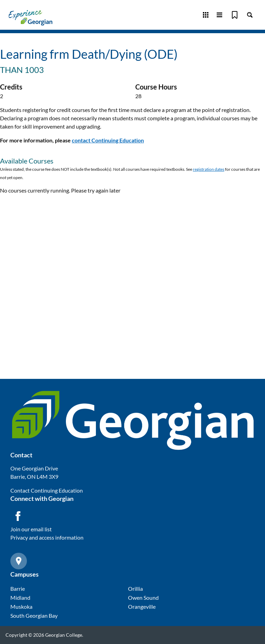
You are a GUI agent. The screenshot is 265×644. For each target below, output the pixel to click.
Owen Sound (143, 598)
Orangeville (142, 606)
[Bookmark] (235, 15)
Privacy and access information (47, 537)
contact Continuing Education (108, 140)
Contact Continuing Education (47, 490)
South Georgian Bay (34, 615)
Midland (20, 598)
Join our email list (31, 529)
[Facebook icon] (18, 516)
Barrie (18, 589)
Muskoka (21, 606)
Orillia (135, 589)
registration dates (209, 169)
